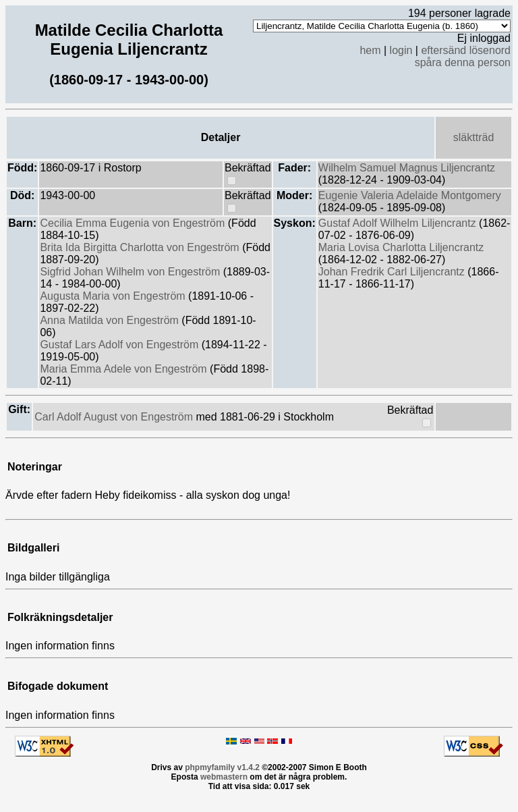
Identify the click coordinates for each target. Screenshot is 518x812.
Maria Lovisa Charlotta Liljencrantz (401, 247)
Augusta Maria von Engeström (114, 296)
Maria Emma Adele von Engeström (125, 369)
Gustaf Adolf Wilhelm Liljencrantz (399, 223)
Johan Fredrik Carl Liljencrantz (393, 272)
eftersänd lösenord (466, 50)
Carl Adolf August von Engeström (115, 417)
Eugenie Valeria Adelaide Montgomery (410, 195)
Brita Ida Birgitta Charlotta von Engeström (141, 247)
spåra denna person (463, 62)
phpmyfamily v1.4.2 (222, 767)
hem (370, 50)
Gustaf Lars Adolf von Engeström (120, 345)
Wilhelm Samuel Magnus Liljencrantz (407, 168)
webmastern (224, 777)
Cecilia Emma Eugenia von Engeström (134, 223)
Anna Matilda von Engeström (111, 320)
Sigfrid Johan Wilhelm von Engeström (131, 272)
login (401, 50)
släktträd (473, 137)
